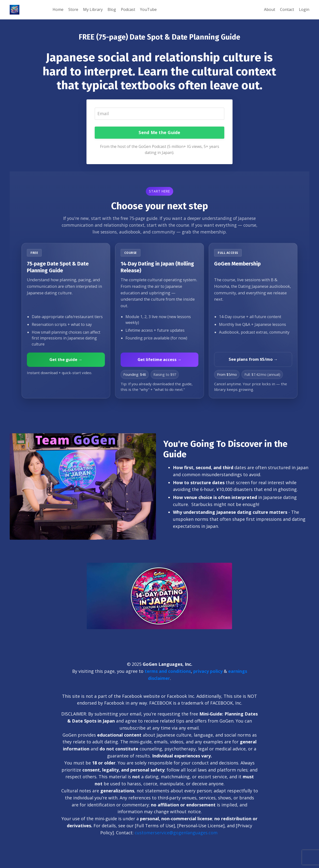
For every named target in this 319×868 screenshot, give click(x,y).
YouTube (148, 9)
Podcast (128, 9)
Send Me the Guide (159, 132)
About (270, 9)
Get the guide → (66, 359)
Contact (287, 9)
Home (58, 9)
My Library (93, 9)
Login (304, 9)
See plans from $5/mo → (253, 359)
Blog (112, 9)
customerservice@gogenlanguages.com (177, 833)
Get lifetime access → (160, 359)
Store (73, 9)
